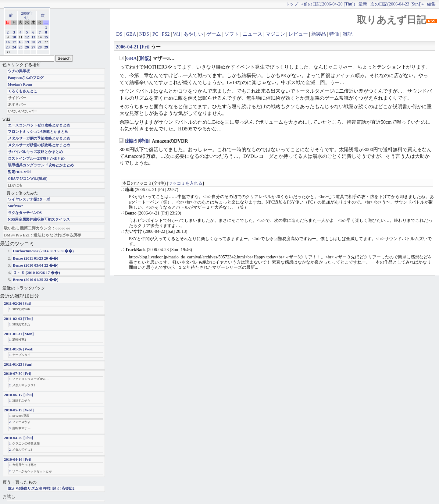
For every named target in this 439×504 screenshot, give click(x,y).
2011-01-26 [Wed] (19, 349)
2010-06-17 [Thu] (18, 395)
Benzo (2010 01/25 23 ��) (36, 280)
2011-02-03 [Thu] (18, 319)
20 (33, 42)
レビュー (298, 34)
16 (8, 42)
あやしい (193, 34)
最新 (363, 4)
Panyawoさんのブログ (26, 78)
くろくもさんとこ (23, 91)
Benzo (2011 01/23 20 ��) (36, 258)
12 (27, 37)
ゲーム (214, 34)
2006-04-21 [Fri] (133, 47)
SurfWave (16, 206)
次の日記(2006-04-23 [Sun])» (397, 4)
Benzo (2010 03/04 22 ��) (36, 265)
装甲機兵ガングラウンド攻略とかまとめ (41, 165)
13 (33, 37)
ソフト (232, 34)
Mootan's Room (20, 85)
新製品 (319, 34)
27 (33, 47)
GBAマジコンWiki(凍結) (28, 179)
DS (119, 34)
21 (40, 42)
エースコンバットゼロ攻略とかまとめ (39, 125)
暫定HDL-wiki (19, 172)
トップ (292, 4)
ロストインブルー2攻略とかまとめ (36, 159)
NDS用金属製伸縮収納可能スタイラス (39, 220)
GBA (131, 34)
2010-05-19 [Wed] (19, 410)
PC (155, 34)
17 (14, 42)
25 (21, 47)
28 (40, 47)
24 (14, 47)
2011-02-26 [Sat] (18, 303)
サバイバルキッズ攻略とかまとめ (35, 152)
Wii (176, 34)
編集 (431, 4)
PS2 (166, 34)
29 (46, 47)
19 (27, 42)
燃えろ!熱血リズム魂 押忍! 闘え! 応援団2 (41, 489)
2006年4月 (27, 16)
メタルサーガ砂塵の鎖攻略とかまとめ (39, 145)
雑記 (348, 34)
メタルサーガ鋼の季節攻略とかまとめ (39, 138)
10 (14, 37)
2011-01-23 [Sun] (18, 364)
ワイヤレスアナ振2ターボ (29, 199)
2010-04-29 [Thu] (18, 438)
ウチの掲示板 (19, 71)
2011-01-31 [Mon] (19, 334)
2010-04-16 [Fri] (18, 459)
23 (8, 47)
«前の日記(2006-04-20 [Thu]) (328, 4)
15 (46, 37)
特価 (334, 34)
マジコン (275, 34)
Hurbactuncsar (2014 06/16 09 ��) (43, 251)
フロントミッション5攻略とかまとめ (38, 132)
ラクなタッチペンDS (25, 213)
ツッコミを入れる (185, 183)
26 (27, 47)
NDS (144, 34)
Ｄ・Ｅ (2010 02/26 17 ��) (36, 273)
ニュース (252, 34)
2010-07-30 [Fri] (18, 373)
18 (21, 42)
